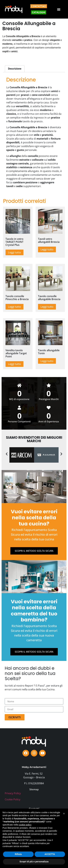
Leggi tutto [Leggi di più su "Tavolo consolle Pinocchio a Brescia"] (14, 307)
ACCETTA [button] (50, 854)
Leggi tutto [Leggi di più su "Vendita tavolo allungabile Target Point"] (14, 364)
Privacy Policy (13, 793)
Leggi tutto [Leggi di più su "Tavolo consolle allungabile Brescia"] (47, 307)
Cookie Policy (12, 799)
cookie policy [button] (25, 825)
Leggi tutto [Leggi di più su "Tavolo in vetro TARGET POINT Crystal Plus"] (14, 252)
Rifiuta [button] (18, 854)
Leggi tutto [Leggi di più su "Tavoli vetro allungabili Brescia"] (47, 249)
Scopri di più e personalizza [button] (34, 862)
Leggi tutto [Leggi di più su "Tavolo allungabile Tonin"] (47, 361)
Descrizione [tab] (15, 69)
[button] (59, 9)
